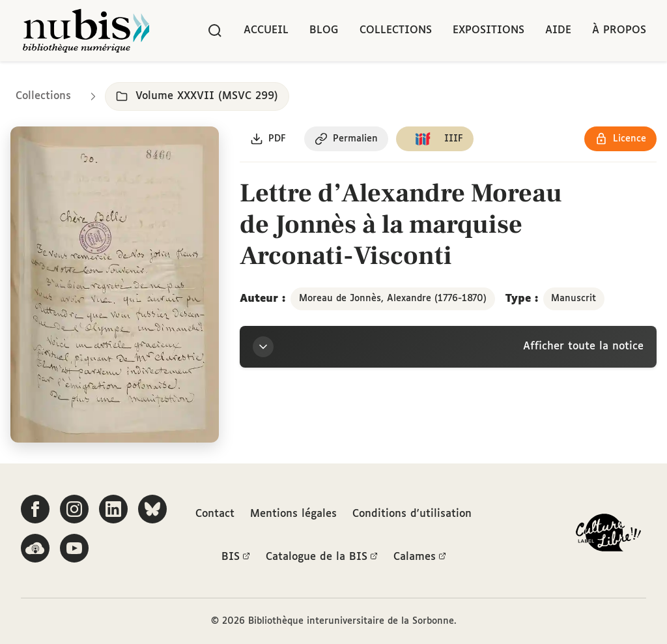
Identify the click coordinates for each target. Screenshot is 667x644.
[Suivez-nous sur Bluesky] (152, 509)
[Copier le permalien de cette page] (346, 139)
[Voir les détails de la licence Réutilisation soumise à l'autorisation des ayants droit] (620, 139)
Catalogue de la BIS (322, 557)
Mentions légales (293, 514)
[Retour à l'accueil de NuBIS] (86, 31)
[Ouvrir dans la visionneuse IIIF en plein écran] (115, 285)
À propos (619, 30)
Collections (396, 30)
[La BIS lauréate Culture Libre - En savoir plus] (608, 535)
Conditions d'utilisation (412, 514)
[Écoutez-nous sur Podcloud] (35, 548)
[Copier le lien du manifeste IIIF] (435, 139)
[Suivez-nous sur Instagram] (74, 509)
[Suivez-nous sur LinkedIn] (113, 509)
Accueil (266, 30)
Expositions (489, 30)
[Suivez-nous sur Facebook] (35, 509)
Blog (324, 30)
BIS (236, 557)
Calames (420, 557)
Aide (558, 30)
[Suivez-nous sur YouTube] (74, 548)
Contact (215, 514)
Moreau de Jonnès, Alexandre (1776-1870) (393, 299)
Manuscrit (574, 299)
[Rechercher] (215, 31)
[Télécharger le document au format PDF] (268, 139)
